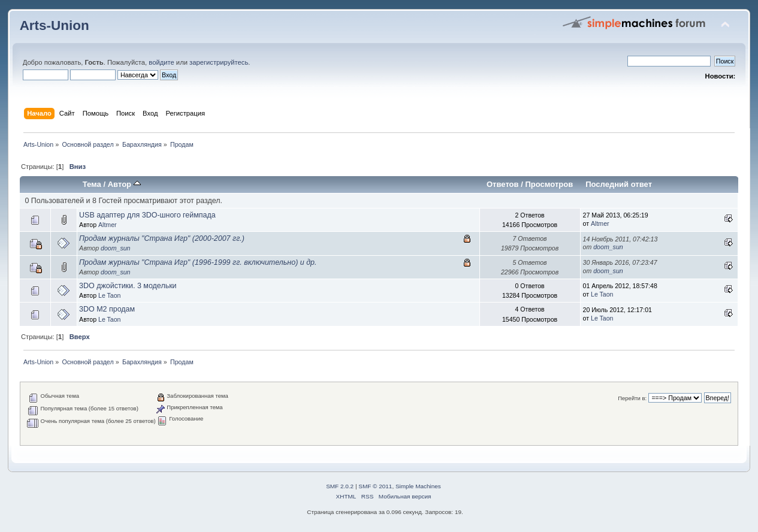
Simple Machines (418, 486)
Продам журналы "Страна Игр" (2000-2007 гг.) (162, 238)
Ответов (503, 184)
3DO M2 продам (107, 309)
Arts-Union (55, 25)
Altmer (108, 225)
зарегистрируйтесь (219, 62)
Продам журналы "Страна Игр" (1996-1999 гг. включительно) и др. (198, 262)
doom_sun (115, 248)
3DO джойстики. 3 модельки (128, 286)
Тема (92, 184)
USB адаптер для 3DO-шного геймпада (147, 215)
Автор (124, 184)
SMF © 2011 (375, 486)
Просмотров (549, 184)
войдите (161, 62)
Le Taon (110, 295)
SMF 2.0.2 (340, 486)
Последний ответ (619, 184)
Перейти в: (632, 398)
